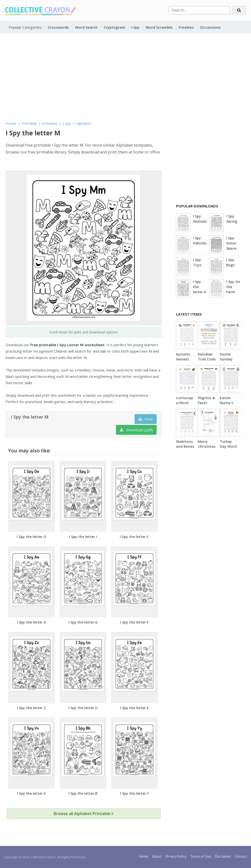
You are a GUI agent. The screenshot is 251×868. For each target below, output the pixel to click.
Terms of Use (201, 856)
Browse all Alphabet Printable (84, 814)
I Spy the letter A (31, 622)
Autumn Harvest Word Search (183, 362)
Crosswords (58, 27)
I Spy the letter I (83, 537)
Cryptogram (114, 27)
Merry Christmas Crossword (207, 446)
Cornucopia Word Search (185, 403)
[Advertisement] (125, 76)
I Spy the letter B (83, 793)
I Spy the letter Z (31, 708)
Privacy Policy (176, 856)
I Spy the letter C (134, 537)
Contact (241, 856)
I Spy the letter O (31, 537)
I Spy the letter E (134, 708)
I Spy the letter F (134, 622)
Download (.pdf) (136, 430)
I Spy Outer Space (231, 243)
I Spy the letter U (83, 708)
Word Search (86, 27)
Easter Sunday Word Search (226, 362)
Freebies (186, 27)
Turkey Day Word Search (228, 446)
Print (146, 419)
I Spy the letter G (83, 622)
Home (144, 856)
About (157, 856)
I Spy (135, 27)
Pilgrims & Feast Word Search (206, 405)
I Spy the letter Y (134, 793)
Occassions (210, 27)
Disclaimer (223, 856)
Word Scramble (159, 27)
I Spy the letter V (31, 793)
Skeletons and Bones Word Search (185, 449)
